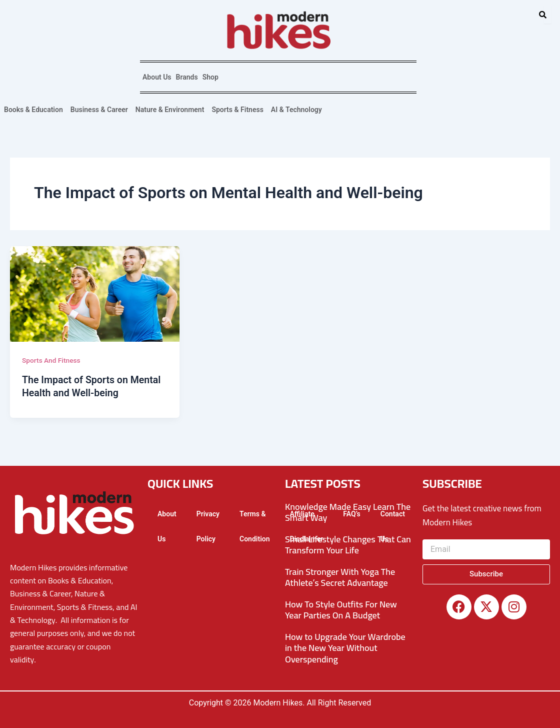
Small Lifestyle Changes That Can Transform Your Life (348, 544)
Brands (187, 77)
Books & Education (33, 110)
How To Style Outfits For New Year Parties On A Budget (341, 609)
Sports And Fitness (52, 360)
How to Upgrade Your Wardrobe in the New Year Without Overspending (345, 647)
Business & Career (99, 110)
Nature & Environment (170, 110)
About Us (157, 77)
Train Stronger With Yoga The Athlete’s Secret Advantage (340, 577)
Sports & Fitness (237, 110)
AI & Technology (296, 110)
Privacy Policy (208, 526)
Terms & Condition (255, 526)
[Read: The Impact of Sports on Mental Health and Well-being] (95, 294)
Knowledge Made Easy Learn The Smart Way (348, 512)
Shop (210, 77)
